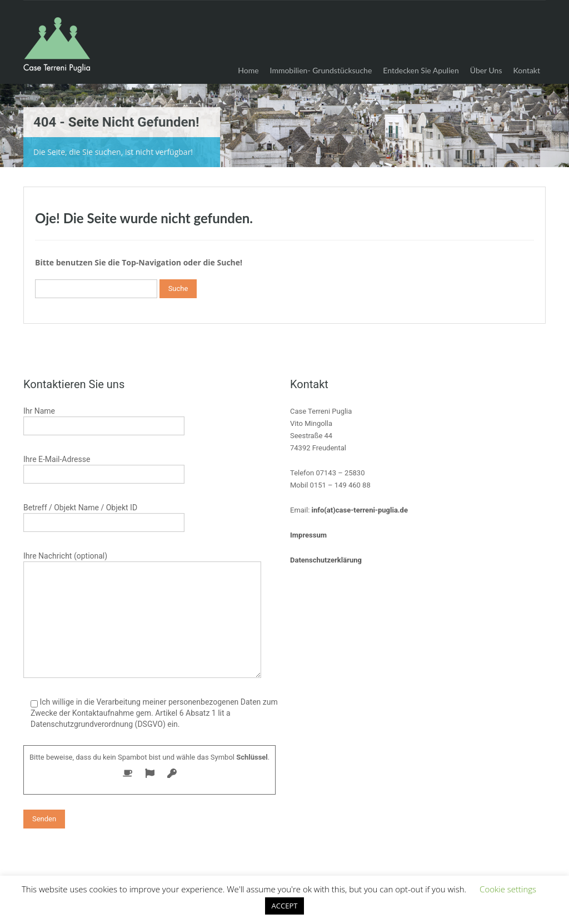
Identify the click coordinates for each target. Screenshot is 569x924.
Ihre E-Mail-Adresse (104, 468)
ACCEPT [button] (285, 906)
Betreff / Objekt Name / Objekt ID (104, 516)
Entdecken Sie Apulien (421, 70)
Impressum (308, 535)
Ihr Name (104, 420)
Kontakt (526, 70)
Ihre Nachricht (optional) (142, 589)
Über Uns (486, 70)
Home (248, 70)
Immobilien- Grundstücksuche (321, 70)
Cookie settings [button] (508, 889)
